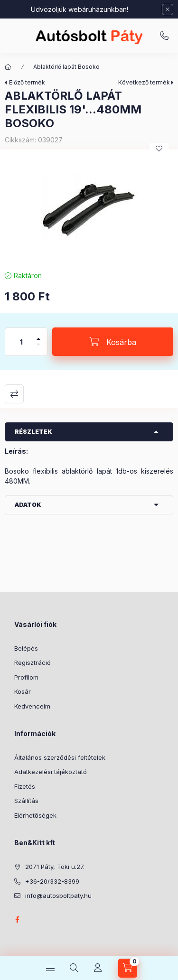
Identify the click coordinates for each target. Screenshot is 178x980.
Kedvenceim (32, 706)
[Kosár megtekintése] (128, 968)
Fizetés (25, 786)
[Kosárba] (113, 342)
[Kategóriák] (50, 968)
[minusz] (38, 349)
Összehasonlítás (14, 394)
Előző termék (27, 82)
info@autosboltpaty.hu (58, 896)
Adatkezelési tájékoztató (51, 772)
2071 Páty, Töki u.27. (55, 867)
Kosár (23, 691)
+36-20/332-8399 (164, 36)
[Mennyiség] (21, 342)
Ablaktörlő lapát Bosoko (66, 67)
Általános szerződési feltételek (60, 757)
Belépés (26, 648)
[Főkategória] (8, 67)
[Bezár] (168, 9)
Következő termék (144, 82)
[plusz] (38, 335)
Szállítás (26, 801)
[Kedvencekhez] (159, 149)
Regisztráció (33, 663)
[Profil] (98, 968)
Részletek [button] (33, 432)
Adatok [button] (28, 505)
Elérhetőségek (35, 815)
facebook (17, 920)
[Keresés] (74, 968)
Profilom (26, 677)
